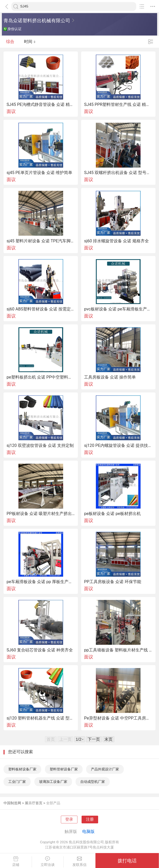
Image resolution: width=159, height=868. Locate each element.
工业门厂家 (17, 782)
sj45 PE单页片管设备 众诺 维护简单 (39, 173)
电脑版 (88, 831)
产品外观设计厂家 (105, 769)
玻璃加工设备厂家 (53, 782)
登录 (69, 819)
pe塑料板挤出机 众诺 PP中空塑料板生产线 (41, 377)
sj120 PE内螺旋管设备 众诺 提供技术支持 (118, 445)
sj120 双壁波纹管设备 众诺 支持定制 (40, 445)
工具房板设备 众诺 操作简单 (110, 377)
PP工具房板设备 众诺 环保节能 (113, 582)
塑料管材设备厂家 (64, 769)
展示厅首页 (34, 803)
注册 (90, 819)
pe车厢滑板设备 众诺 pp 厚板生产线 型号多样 (41, 582)
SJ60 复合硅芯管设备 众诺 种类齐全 (40, 650)
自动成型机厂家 (93, 782)
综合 (10, 42)
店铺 (16, 862)
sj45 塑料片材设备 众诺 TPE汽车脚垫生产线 (41, 241)
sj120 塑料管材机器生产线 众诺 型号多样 (41, 718)
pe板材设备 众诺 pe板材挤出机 (112, 514)
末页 (108, 739)
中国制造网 (12, 803)
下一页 (94, 739)
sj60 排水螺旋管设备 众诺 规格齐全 (116, 241)
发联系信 (79, 862)
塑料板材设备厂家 (22, 769)
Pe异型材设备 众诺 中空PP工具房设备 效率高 (118, 718)
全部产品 (53, 803)
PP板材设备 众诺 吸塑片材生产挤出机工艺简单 (41, 514)
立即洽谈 (48, 862)
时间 (30, 42)
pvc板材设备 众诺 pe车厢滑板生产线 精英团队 (118, 309)
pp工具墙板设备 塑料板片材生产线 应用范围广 (118, 650)
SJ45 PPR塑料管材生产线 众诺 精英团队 (118, 104)
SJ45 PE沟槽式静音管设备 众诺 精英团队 (41, 104)
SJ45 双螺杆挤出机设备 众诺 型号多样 (118, 173)
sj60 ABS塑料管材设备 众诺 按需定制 (41, 309)
